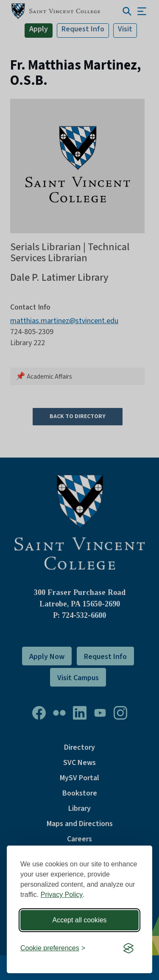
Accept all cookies (79, 920)
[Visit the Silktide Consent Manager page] (128, 949)
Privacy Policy (62, 895)
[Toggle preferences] (53, 948)
